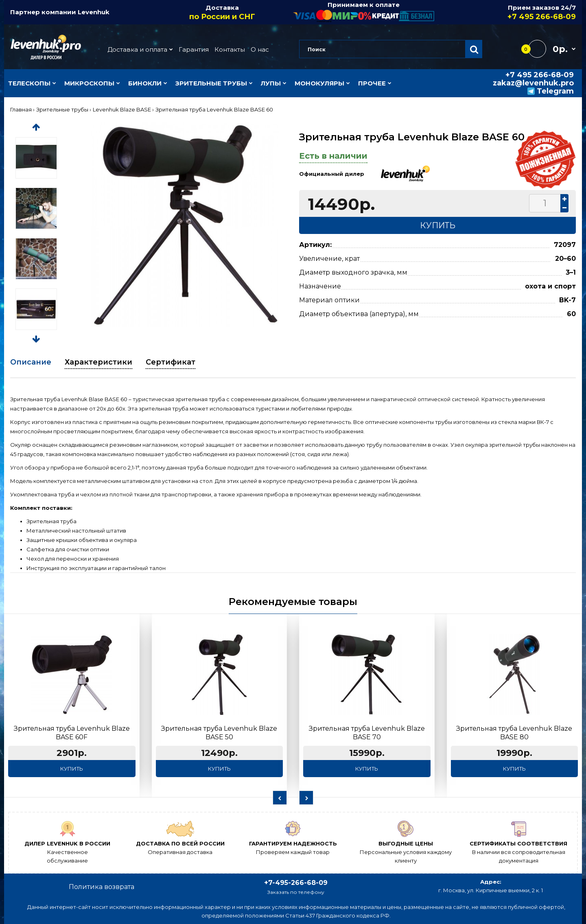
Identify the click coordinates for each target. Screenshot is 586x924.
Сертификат (171, 362)
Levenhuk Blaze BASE (122, 109)
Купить (72, 769)
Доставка (223, 13)
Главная (21, 109)
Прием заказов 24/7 (505, 13)
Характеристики (98, 362)
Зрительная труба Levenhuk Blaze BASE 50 (219, 733)
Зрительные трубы (62, 109)
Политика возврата (102, 887)
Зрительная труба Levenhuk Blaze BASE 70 (367, 733)
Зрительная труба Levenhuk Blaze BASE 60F (72, 733)
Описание (31, 362)
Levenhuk (94, 12)
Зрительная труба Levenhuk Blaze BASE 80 (514, 733)
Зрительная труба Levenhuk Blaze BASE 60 (214, 109)
